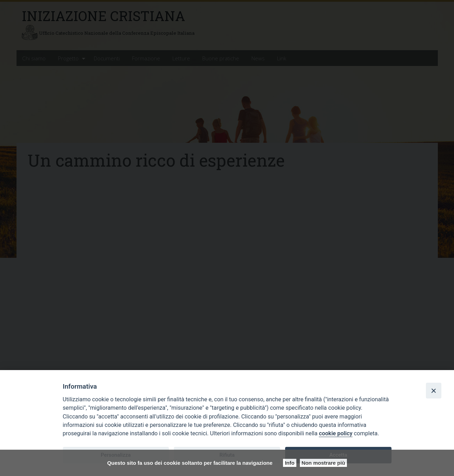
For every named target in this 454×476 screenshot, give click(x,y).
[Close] (434, 390)
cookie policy (335, 433)
